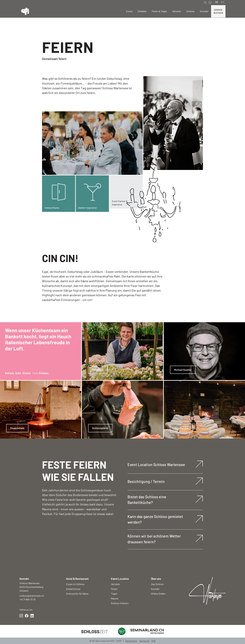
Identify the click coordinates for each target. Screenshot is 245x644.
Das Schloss (157, 584)
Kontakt (155, 589)
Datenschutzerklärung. (133, 638)
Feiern (114, 589)
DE (217, 2)
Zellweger (98, 370)
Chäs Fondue (181, 428)
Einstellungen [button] (172, 636)
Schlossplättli (100, 428)
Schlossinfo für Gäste (77, 594)
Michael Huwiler (183, 370)
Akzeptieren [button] (215, 636)
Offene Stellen (158, 594)
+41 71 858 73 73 (27, 599)
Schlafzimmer (73, 589)
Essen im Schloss (75, 584)
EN (222, 2)
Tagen (114, 594)
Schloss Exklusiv (120, 603)
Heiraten (115, 584)
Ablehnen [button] (192, 636)
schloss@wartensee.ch (32, 596)
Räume (115, 598)
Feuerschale (17, 428)
